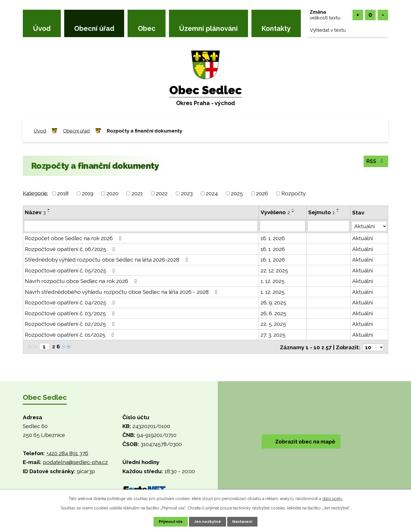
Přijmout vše (168, 521)
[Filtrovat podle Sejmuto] (329, 226)
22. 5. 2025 (274, 324)
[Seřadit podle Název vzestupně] (49, 209)
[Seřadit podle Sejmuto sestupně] (338, 212)
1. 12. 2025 (273, 281)
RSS (375, 161)
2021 (137, 193)
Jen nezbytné (208, 521)
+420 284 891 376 (67, 453)
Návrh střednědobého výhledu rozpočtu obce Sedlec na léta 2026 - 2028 (122, 292)
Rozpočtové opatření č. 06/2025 (71, 249)
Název (35, 212)
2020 (112, 193)
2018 (63, 193)
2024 (212, 193)
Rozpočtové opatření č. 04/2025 (71, 302)
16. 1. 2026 (273, 238)
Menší (383, 15)
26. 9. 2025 (274, 302)
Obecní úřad (94, 29)
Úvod (42, 29)
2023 (187, 193)
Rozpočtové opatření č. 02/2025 (71, 324)
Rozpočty (294, 193)
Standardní (370, 15)
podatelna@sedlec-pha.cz (75, 462)
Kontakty (276, 29)
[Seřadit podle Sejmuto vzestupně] (338, 209)
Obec (147, 29)
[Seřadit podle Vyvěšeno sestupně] (293, 212)
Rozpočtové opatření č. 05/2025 (71, 270)
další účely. (333, 498)
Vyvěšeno (276, 212)
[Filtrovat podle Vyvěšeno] (283, 226)
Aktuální (363, 238)
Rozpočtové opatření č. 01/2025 (70, 335)
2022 (162, 193)
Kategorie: (35, 193)
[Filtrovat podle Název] (141, 226)
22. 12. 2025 (275, 270)
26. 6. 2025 (274, 313)
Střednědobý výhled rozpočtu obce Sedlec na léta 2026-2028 (107, 260)
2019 (88, 193)
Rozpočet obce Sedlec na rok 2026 (74, 238)
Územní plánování (208, 29)
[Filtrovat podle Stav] (369, 226)
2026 (262, 193)
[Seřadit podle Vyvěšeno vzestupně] (293, 209)
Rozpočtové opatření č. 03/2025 (71, 313)
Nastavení (245, 521)
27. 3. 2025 (273, 335)
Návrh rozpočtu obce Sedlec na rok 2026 (82, 281)
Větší (358, 15)
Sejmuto (322, 212)
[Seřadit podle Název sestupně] (49, 212)
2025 (237, 193)
